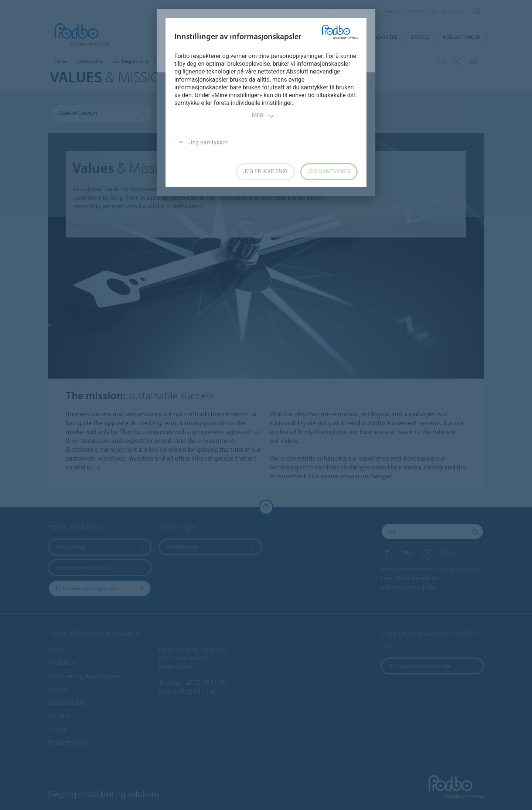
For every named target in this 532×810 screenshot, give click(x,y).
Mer (263, 116)
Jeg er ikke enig (265, 171)
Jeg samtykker (201, 142)
